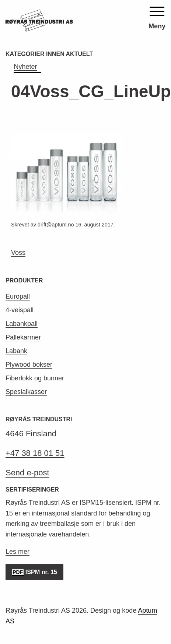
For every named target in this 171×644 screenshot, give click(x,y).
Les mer (18, 552)
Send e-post (27, 473)
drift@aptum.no (56, 225)
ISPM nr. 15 (34, 573)
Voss (18, 253)
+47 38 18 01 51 (35, 453)
